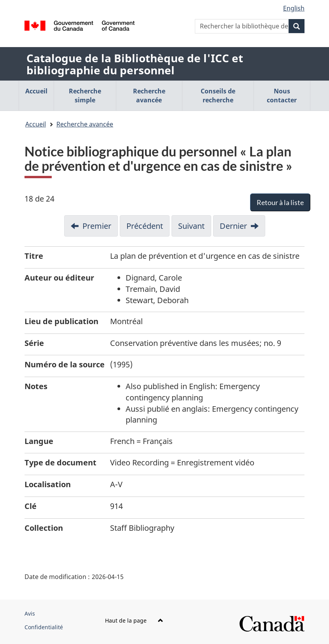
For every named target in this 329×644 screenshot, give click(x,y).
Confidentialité (44, 627)
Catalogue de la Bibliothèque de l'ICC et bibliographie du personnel (135, 64)
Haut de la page (134, 620)
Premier (97, 226)
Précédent (145, 226)
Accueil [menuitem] (36, 91)
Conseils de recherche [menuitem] (218, 96)
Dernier (233, 226)
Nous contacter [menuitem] (282, 96)
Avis (30, 613)
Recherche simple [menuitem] (85, 96)
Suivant (191, 226)
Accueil (36, 124)
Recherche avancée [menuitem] (149, 96)
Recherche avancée (85, 124)
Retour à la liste (280, 202)
